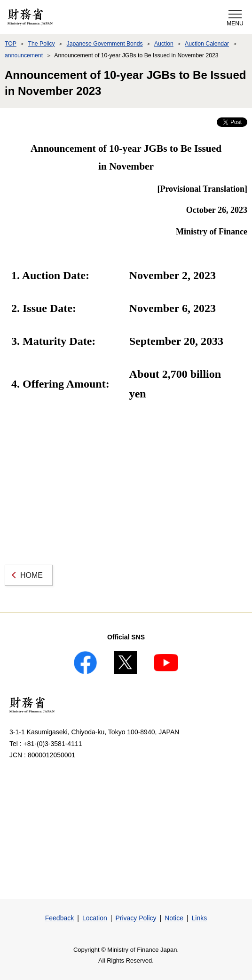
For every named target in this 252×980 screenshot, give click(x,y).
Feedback (59, 918)
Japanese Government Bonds (105, 44)
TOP (11, 44)
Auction (164, 44)
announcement (24, 55)
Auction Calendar (207, 44)
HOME (31, 575)
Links (200, 918)
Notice (174, 918)
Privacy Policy (136, 918)
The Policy (41, 44)
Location (95, 918)
